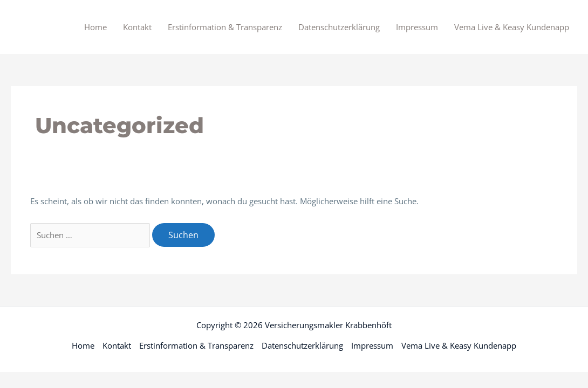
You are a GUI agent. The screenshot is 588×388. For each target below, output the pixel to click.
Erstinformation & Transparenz (225, 27)
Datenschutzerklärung (339, 27)
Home (95, 27)
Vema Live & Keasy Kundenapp (512, 27)
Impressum (417, 27)
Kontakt (137, 27)
